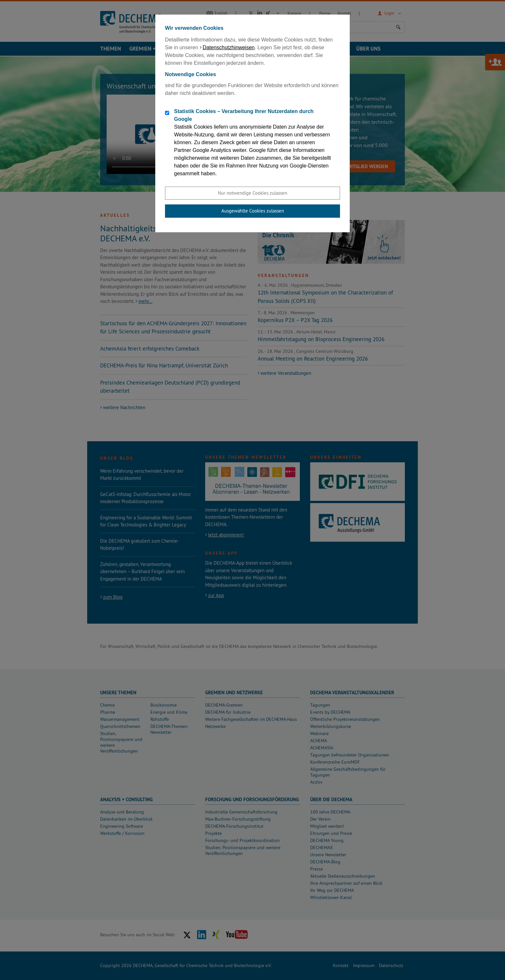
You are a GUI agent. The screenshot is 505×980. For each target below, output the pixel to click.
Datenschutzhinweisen (229, 47)
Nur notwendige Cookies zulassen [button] (252, 193)
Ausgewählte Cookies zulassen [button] (253, 211)
